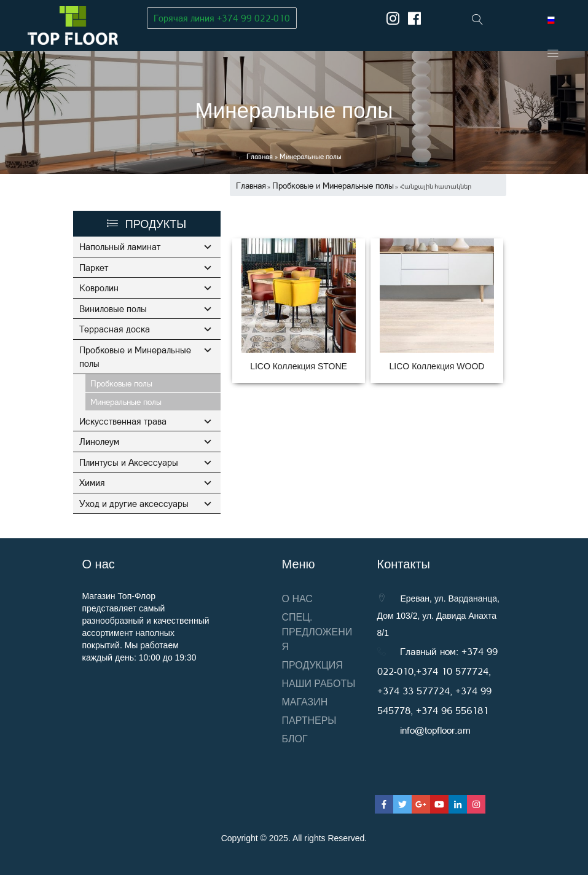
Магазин (305, 702)
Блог (295, 739)
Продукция (312, 665)
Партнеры (309, 720)
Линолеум (99, 441)
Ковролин (99, 288)
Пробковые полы (121, 383)
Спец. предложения (317, 632)
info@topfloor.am (435, 730)
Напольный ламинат (120, 246)
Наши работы (319, 684)
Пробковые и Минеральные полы (135, 357)
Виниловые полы (113, 308)
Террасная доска (115, 329)
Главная (260, 156)
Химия (92, 514)
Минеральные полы (126, 402)
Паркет (94, 267)
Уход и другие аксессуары (134, 534)
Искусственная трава (123, 421)
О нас (297, 599)
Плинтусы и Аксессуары (129, 493)
